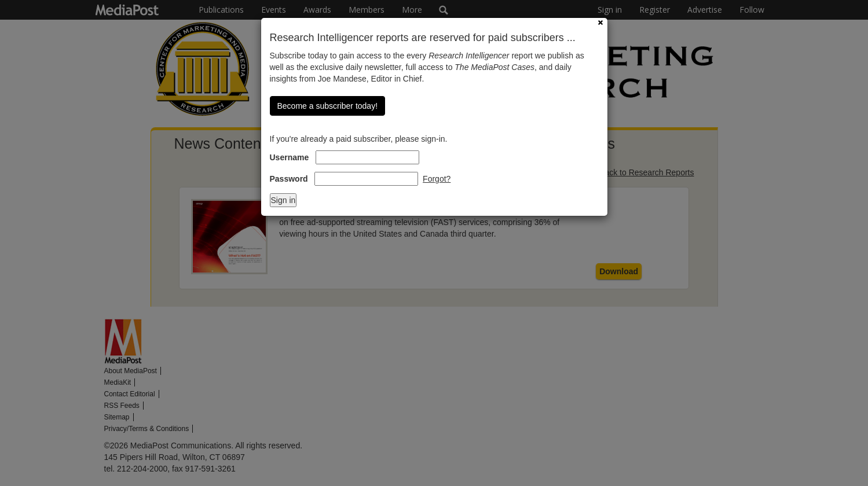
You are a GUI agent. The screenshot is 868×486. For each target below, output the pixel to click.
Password (289, 179)
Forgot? (437, 179)
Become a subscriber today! (328, 106)
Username (290, 157)
